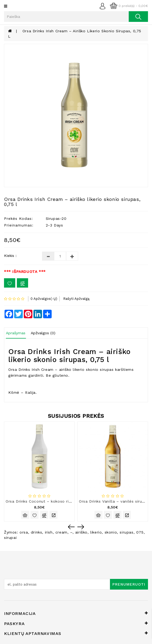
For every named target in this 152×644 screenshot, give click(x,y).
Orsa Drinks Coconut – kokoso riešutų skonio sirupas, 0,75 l (64, 501)
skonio (111, 532)
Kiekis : (10, 256)
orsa (24, 532)
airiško (81, 532)
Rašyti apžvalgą (76, 299)
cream (61, 532)
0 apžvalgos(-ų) (44, 299)
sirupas (126, 532)
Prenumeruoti (129, 584)
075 (140, 532)
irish (49, 532)
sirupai (10, 538)
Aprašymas (16, 333)
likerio (96, 532)
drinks (37, 532)
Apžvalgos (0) (43, 333)
